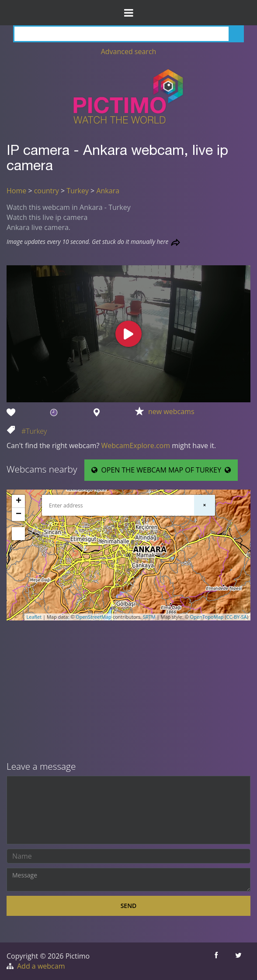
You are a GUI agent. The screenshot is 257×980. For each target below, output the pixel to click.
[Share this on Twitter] (239, 961)
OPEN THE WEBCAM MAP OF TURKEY (161, 470)
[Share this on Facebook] (217, 961)
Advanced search (129, 51)
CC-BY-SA (237, 617)
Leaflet (34, 617)
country (47, 191)
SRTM (149, 617)
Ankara (108, 191)
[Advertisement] (128, 692)
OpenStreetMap (94, 617)
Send (129, 906)
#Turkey (34, 431)
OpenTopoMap (207, 617)
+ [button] (19, 501)
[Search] (128, 34)
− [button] (19, 514)
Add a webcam (41, 966)
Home (16, 191)
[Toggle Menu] (128, 13)
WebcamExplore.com (136, 445)
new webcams (171, 411)
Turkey (78, 191)
